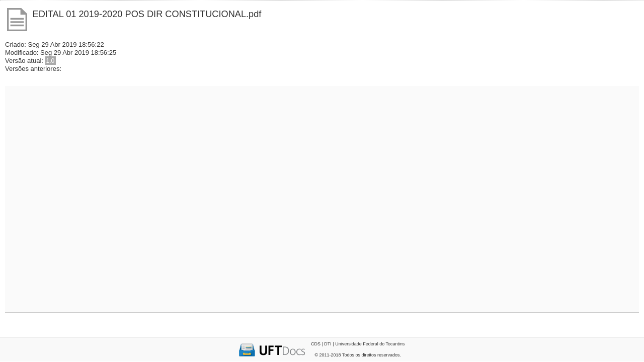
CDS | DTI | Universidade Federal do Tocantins (358, 344)
